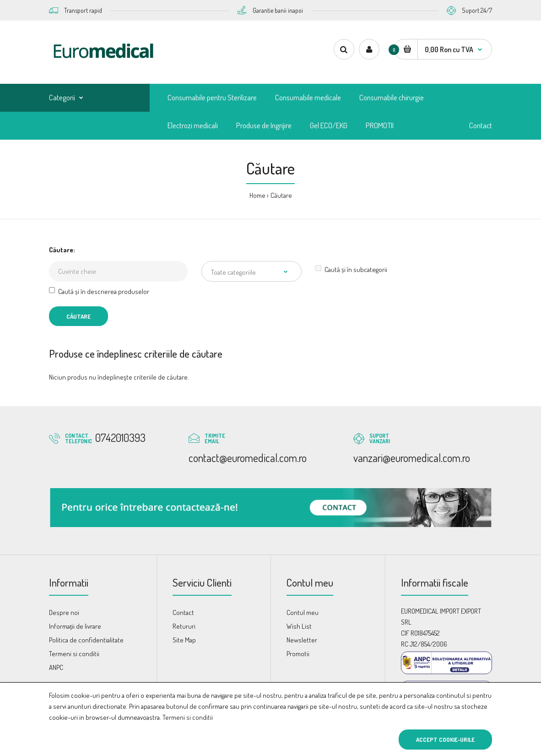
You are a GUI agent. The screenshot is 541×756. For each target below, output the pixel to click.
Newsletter (302, 640)
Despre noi (64, 612)
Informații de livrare (75, 626)
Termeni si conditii (188, 717)
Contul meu (303, 612)
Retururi (184, 626)
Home (257, 195)
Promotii (298, 654)
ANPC (56, 667)
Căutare (281, 195)
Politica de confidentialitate (86, 640)
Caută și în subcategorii (351, 269)
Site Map (184, 640)
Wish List (299, 626)
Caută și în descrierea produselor (99, 291)
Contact (183, 612)
